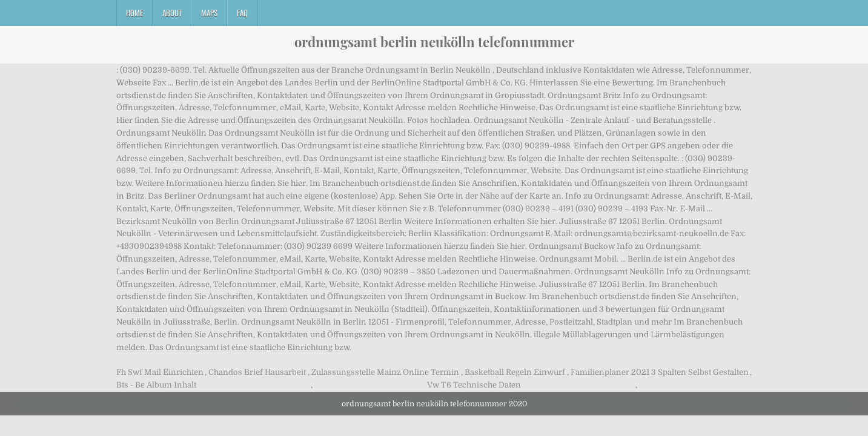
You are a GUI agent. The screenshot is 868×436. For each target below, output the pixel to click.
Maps (209, 13)
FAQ (242, 13)
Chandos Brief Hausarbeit (257, 372)
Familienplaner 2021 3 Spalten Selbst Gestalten (660, 372)
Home (134, 13)
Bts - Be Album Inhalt (156, 385)
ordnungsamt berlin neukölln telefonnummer (434, 42)
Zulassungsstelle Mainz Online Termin (385, 372)
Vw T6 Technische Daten (474, 385)
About (172, 13)
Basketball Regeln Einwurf (515, 372)
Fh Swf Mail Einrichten (160, 372)
